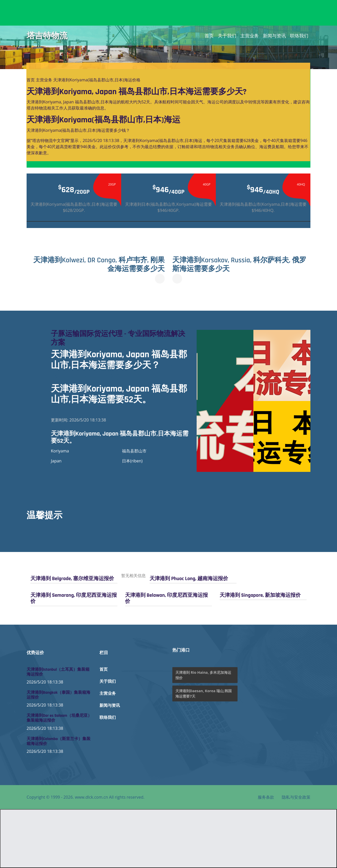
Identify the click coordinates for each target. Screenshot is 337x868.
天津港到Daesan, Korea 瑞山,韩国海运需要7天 (204, 693)
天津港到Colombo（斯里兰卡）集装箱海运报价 (59, 741)
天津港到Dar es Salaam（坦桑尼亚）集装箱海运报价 (59, 718)
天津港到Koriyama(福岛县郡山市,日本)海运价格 (97, 80)
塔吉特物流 (47, 36)
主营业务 (250, 36)
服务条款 (266, 797)
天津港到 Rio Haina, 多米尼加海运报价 (203, 675)
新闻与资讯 (274, 36)
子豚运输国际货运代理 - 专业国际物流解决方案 (118, 338)
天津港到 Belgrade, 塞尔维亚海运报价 (72, 579)
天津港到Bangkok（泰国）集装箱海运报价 (58, 695)
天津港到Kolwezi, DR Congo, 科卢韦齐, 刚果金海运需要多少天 (99, 265)
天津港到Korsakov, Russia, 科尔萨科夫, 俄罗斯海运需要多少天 (239, 265)
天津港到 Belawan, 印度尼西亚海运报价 (166, 598)
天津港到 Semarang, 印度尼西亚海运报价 (74, 598)
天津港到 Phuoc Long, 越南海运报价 (189, 579)
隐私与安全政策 (296, 797)
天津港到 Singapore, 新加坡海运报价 (260, 595)
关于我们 (227, 36)
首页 (209, 36)
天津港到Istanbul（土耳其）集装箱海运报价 (58, 672)
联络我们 (299, 36)
